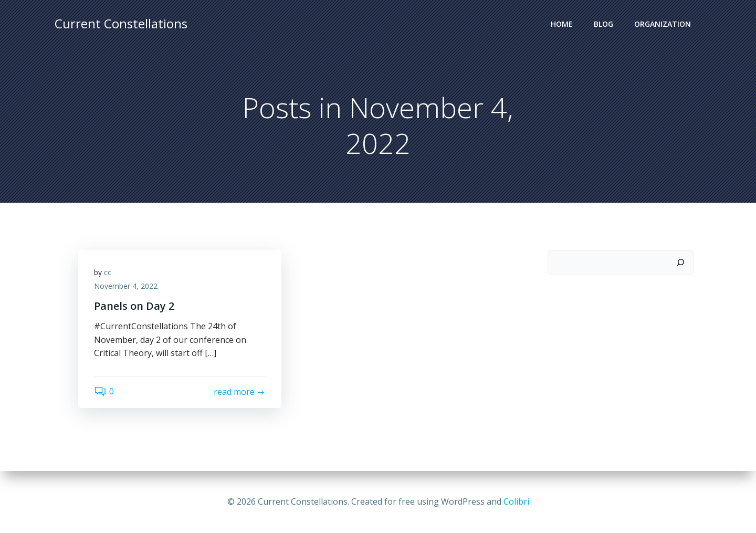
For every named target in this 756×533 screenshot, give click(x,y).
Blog (603, 24)
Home (562, 24)
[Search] (680, 263)
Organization (663, 24)
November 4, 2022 (126, 286)
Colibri (516, 501)
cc (108, 272)
